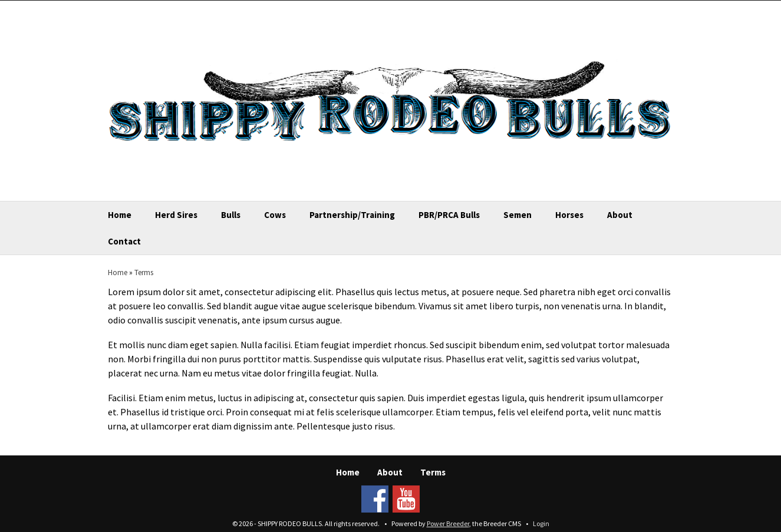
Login (541, 523)
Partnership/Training (352, 215)
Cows (275, 215)
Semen (518, 215)
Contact (124, 241)
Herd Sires (176, 215)
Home (120, 215)
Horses (569, 215)
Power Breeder (448, 523)
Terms (144, 272)
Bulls (231, 215)
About (620, 215)
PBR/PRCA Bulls (449, 215)
